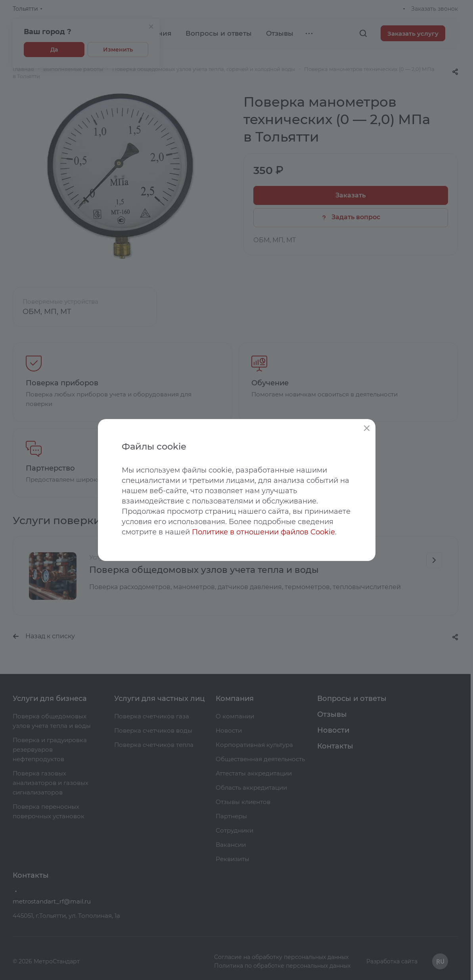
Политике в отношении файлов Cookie (263, 532)
